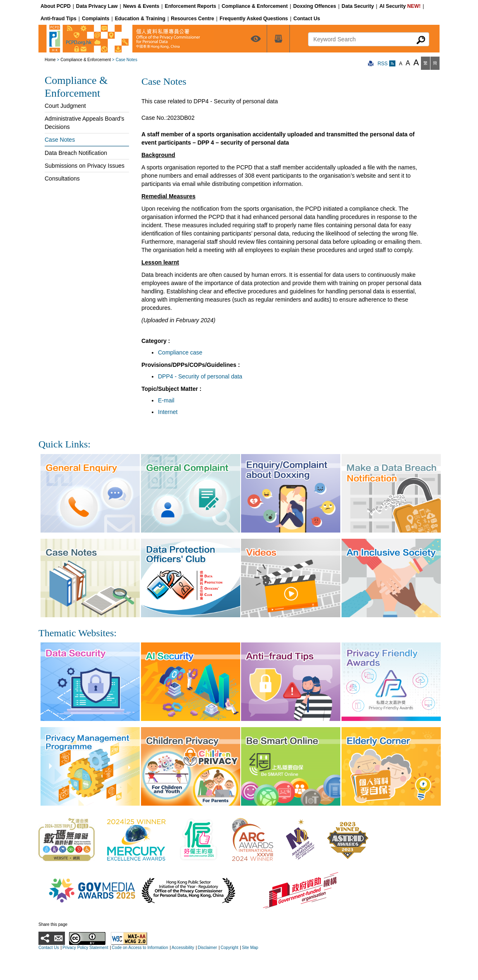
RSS (387, 64)
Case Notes (60, 140)
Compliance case (180, 352)
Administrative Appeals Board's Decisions (85, 123)
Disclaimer (207, 948)
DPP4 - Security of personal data (200, 376)
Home (50, 60)
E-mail (166, 400)
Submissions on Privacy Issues (85, 166)
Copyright (229, 948)
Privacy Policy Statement (85, 948)
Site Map (250, 948)
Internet (168, 412)
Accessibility (183, 948)
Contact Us (49, 948)
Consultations (62, 178)
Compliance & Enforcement (86, 60)
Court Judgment (65, 106)
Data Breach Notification (76, 153)
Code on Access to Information (140, 948)
